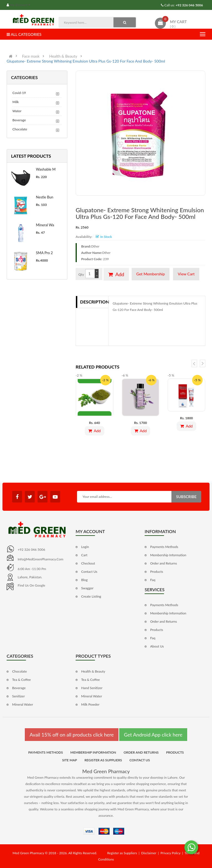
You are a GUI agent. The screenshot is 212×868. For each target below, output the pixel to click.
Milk (16, 102)
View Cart (186, 274)
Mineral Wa (45, 225)
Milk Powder (90, 704)
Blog (84, 580)
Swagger (87, 588)
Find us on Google (31, 585)
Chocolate (20, 129)
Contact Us (89, 572)
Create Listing (91, 596)
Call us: (183, 5)
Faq (153, 580)
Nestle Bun (45, 197)
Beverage (19, 120)
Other (95, 246)
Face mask (31, 56)
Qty (81, 274)
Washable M (46, 169)
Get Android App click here (153, 735)
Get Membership (151, 274)
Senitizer (18, 696)
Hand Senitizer (92, 688)
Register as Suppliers (103, 760)
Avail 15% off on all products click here (72, 735)
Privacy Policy (171, 853)
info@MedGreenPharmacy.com (40, 559)
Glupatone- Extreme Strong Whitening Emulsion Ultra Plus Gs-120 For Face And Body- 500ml (86, 61)
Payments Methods (164, 547)
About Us (157, 646)
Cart (84, 555)
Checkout (88, 563)
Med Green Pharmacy (106, 771)
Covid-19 (19, 93)
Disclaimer (149, 853)
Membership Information (168, 555)
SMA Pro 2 (44, 253)
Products (157, 572)
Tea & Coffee (22, 680)
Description (94, 302)
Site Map (70, 760)
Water (17, 111)
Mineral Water (23, 704)
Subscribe (186, 497)
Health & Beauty (63, 56)
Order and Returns (164, 563)
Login (85, 547)
